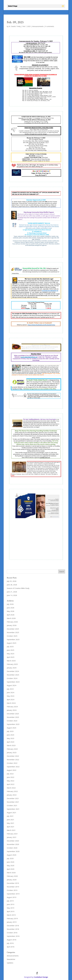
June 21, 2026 (12, 592)
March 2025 (11, 661)
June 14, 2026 (12, 595)
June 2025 (11, 650)
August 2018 (12, 940)
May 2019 (11, 908)
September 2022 (13, 767)
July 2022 (10, 774)
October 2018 (12, 933)
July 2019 (10, 901)
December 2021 (13, 798)
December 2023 (13, 714)
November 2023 (13, 717)
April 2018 (11, 947)
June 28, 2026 (12, 585)
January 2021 (12, 837)
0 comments (50, 26)
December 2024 (13, 671)
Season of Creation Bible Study (18, 588)
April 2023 (11, 742)
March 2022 (11, 788)
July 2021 (10, 816)
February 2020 (12, 876)
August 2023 (12, 728)
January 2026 (12, 625)
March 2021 (11, 830)
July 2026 (10, 604)
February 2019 (12, 918)
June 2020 (11, 862)
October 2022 (12, 763)
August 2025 (12, 643)
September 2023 (13, 724)
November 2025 (13, 632)
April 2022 (11, 784)
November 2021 (13, 802)
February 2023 (12, 749)
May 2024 (11, 696)
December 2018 (13, 926)
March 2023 (11, 745)
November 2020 (13, 844)
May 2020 (11, 865)
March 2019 (11, 915)
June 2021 (11, 820)
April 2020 (11, 869)
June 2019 (11, 904)
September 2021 (13, 809)
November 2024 (13, 675)
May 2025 (11, 654)
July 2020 (10, 858)
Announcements (38, 26)
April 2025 (11, 657)
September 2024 (13, 682)
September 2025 (13, 639)
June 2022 (11, 777)
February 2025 (12, 664)
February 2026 (12, 622)
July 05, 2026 (12, 581)
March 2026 (11, 618)
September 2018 (13, 936)
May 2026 (11, 611)
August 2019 (12, 897)
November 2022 (13, 760)
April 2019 (11, 911)
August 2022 (12, 770)
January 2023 (12, 752)
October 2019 (12, 890)
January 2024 (12, 710)
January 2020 (12, 880)
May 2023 (11, 738)
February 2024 (12, 707)
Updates (10, 963)
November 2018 (13, 929)
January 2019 (12, 922)
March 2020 (11, 873)
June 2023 (11, 735)
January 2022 (12, 795)
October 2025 (12, 636)
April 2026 (11, 615)
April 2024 (11, 699)
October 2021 (12, 805)
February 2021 (12, 834)
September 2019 (13, 894)
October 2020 (12, 848)
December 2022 (13, 756)
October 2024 (12, 678)
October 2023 (12, 721)
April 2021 (11, 827)
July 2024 (10, 689)
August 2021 (12, 813)
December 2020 (13, 841)
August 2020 (12, 855)
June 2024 (11, 692)
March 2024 (11, 703)
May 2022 (11, 781)
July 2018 (10, 943)
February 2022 (12, 791)
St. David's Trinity (15, 26)
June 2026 (11, 608)
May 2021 (11, 823)
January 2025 (12, 668)
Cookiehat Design (41, 977)
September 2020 (13, 851)
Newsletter (11, 959)
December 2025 (13, 629)
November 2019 (13, 887)
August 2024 (12, 685)
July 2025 (10, 647)
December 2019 (13, 883)
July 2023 (10, 731)
